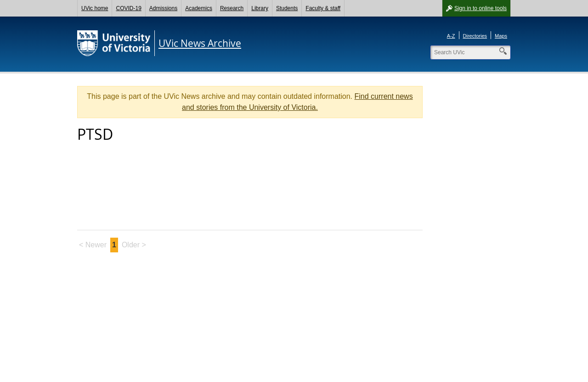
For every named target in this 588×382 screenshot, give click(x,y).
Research (232, 8)
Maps (501, 36)
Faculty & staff (323, 8)
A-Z (451, 36)
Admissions (163, 8)
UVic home (95, 8)
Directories (475, 36)
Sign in (481, 8)
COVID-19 (128, 8)
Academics (199, 8)
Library (260, 8)
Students (287, 8)
